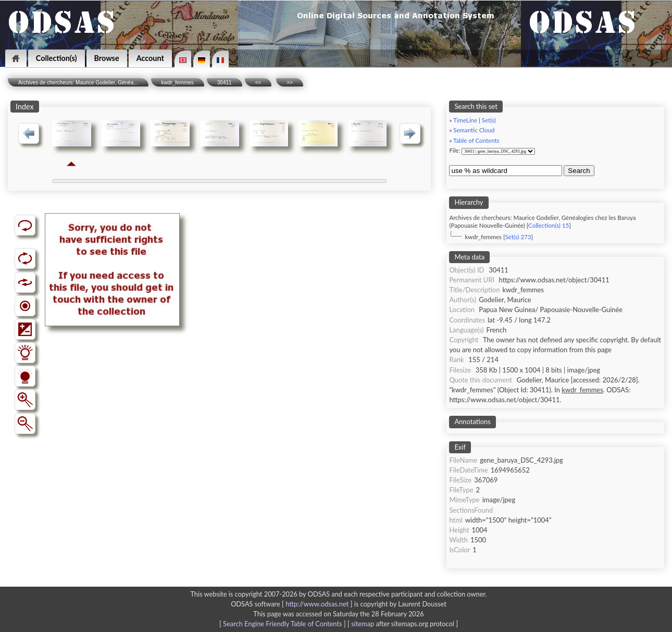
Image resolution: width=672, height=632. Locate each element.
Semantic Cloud (474, 130)
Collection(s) (57, 58)
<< (258, 83)
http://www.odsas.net (317, 604)
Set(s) (489, 120)
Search (579, 171)
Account (150, 58)
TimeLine (465, 120)
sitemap (363, 624)
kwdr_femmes (178, 83)
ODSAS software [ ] (293, 604)
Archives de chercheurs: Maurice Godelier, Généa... (78, 83)
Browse (107, 58)
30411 (225, 83)
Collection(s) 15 (549, 225)
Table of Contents (476, 140)
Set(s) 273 (518, 237)
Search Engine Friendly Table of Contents (282, 624)
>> (290, 83)
